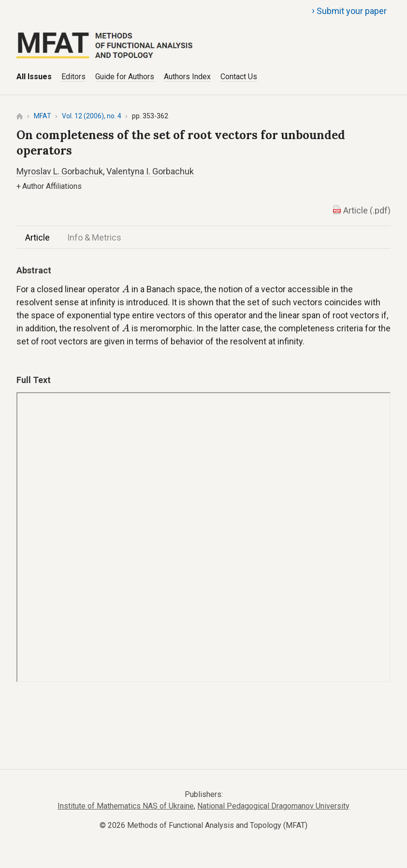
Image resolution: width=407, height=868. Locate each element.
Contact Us (239, 77)
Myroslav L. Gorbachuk (60, 171)
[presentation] (126, 289)
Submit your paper (349, 11)
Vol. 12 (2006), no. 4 (92, 116)
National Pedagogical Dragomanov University (273, 806)
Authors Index (187, 77)
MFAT (43, 116)
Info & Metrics (94, 237)
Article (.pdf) (367, 210)
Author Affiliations (49, 186)
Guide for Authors (125, 77)
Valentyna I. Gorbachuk (150, 171)
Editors (73, 77)
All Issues (34, 77)
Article (37, 237)
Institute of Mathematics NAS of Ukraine (126, 806)
